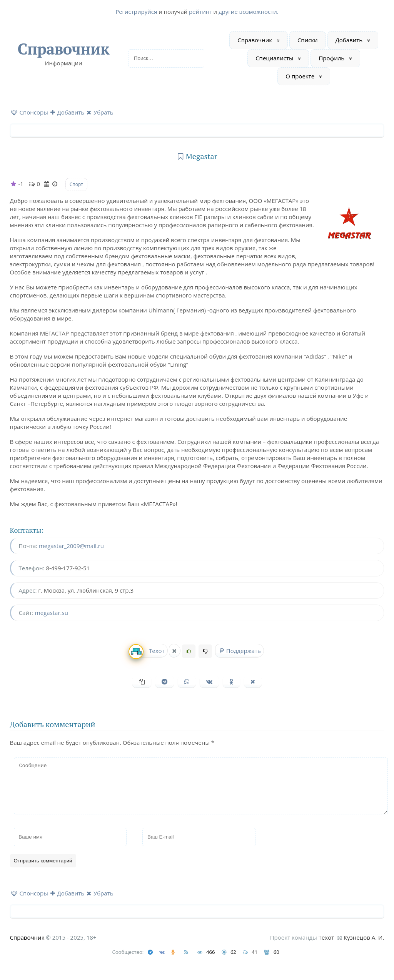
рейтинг (200, 12)
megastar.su (52, 613)
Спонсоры (29, 112)
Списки (308, 40)
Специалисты (274, 58)
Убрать (100, 112)
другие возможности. (249, 12)
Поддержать (239, 651)
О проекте (300, 76)
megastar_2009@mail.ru (71, 546)
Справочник (63, 49)
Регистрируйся (136, 12)
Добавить (349, 40)
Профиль (331, 58)
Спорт (76, 184)
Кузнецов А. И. (364, 947)
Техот (147, 651)
